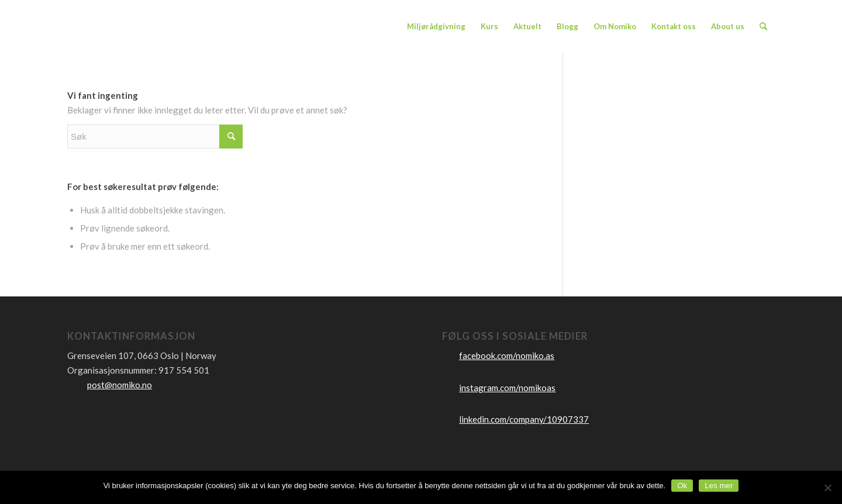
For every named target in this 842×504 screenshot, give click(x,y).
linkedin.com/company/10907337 (524, 419)
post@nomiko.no (120, 385)
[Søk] (763, 26)
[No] (827, 488)
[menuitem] (436, 26)
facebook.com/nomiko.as (507, 355)
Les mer (719, 486)
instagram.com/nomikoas (507, 388)
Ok (682, 486)
